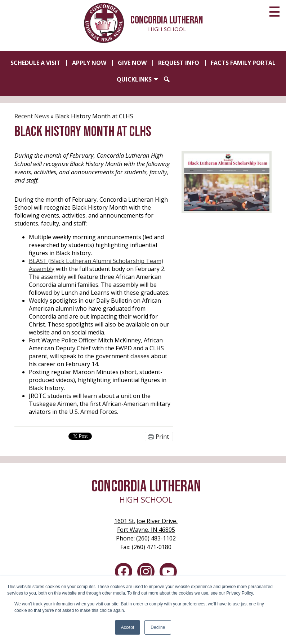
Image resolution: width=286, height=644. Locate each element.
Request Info (179, 63)
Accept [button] (128, 627)
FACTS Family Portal (243, 63)
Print (162, 437)
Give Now (132, 63)
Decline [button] (158, 627)
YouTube (168, 573)
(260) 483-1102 (156, 538)
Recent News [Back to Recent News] (32, 116)
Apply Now (89, 63)
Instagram (146, 573)
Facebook (124, 573)
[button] (137, 79)
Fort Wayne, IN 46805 (146, 525)
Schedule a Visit (35, 63)
